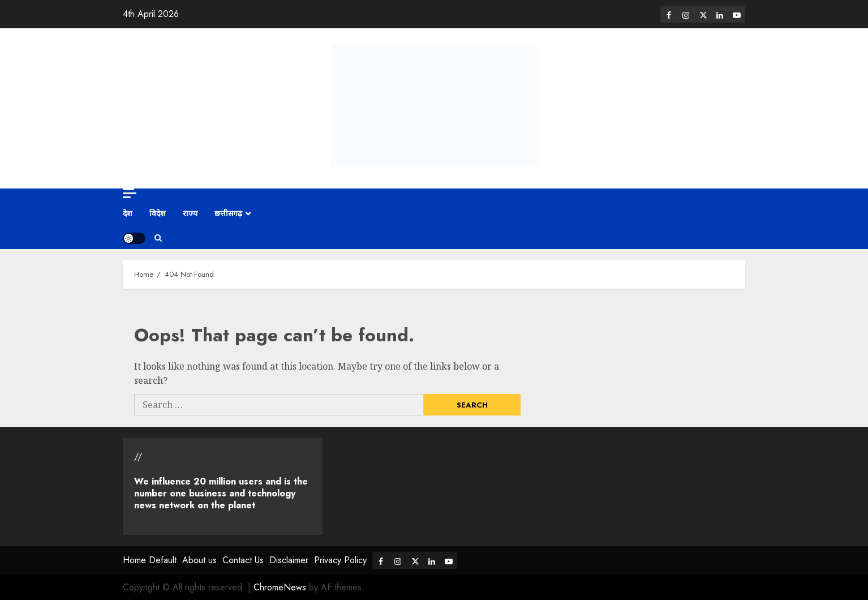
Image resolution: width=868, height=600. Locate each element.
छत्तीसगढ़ (228, 213)
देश (128, 213)
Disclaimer (289, 560)
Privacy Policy (340, 560)
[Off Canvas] (130, 193)
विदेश (158, 213)
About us (199, 560)
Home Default (150, 560)
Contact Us (243, 560)
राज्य (190, 213)
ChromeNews (280, 587)
